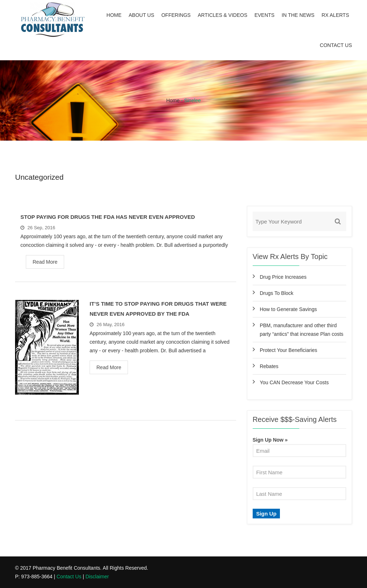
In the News (298, 15)
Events (264, 15)
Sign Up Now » (270, 440)
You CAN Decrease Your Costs (294, 382)
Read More (45, 262)
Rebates (269, 366)
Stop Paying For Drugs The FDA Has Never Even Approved (108, 217)
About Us (141, 15)
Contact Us (336, 45)
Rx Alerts (335, 15)
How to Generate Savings (289, 309)
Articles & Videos (223, 15)
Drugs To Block (277, 293)
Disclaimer (97, 577)
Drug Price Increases (283, 277)
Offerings (176, 15)
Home (114, 15)
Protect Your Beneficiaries (289, 350)
